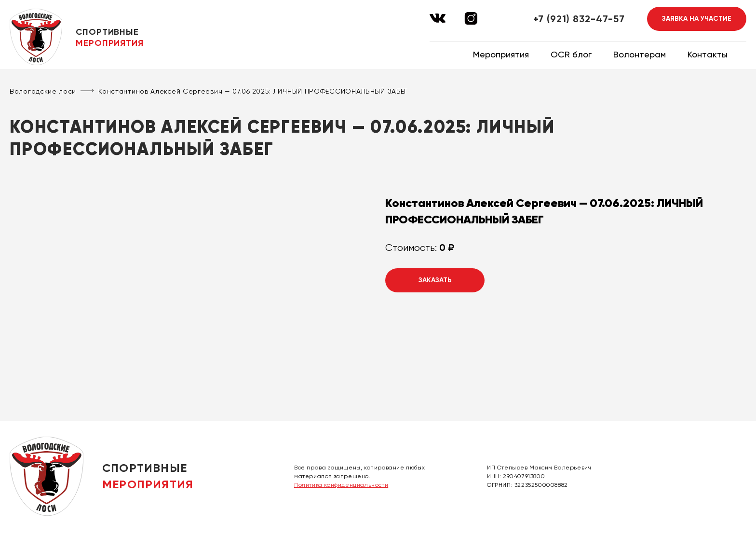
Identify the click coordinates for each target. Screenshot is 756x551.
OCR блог (571, 54)
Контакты (708, 54)
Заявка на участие (697, 19)
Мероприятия (501, 54)
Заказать (435, 280)
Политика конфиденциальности (341, 485)
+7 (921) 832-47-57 (579, 19)
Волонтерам (640, 54)
